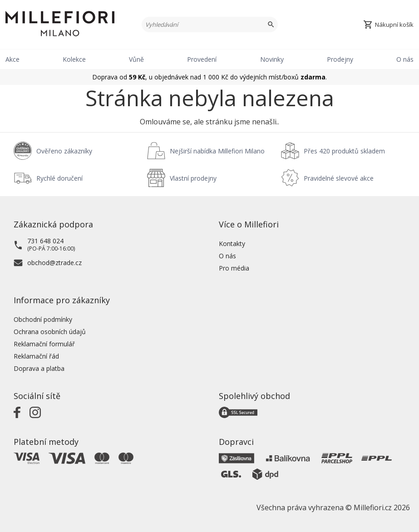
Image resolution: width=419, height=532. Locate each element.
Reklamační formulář (44, 344)
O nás (405, 59)
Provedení (202, 59)
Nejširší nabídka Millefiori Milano (217, 151)
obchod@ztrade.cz (54, 263)
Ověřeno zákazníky (64, 151)
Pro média (234, 268)
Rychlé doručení (59, 178)
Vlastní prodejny (193, 178)
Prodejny (340, 59)
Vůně (136, 59)
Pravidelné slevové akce (339, 178)
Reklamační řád (36, 356)
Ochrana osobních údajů (50, 332)
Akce (12, 59)
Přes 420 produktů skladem (344, 151)
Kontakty (232, 244)
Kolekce (74, 59)
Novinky (272, 59)
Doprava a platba (39, 368)
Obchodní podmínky (43, 319)
